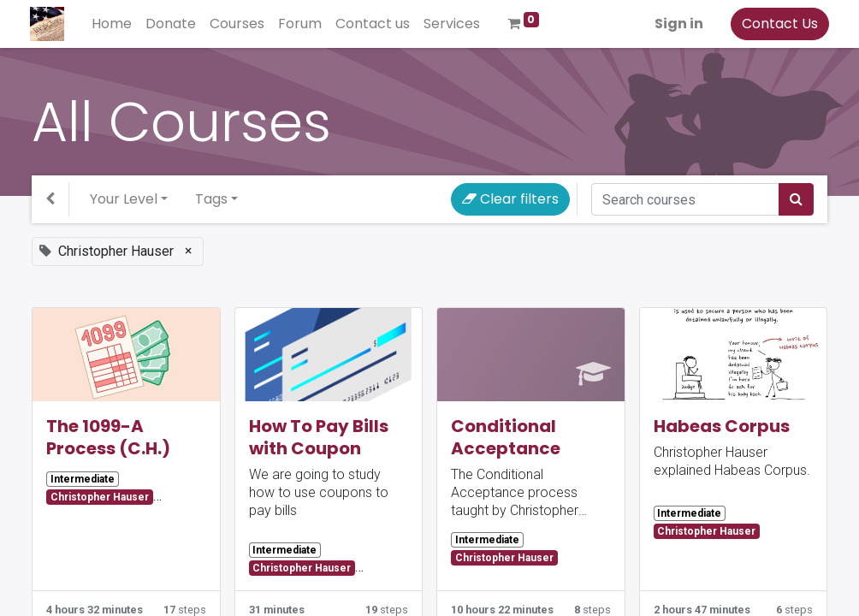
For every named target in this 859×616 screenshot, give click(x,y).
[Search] (796, 199)
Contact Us (778, 24)
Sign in (677, 24)
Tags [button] (211, 199)
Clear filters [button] (510, 199)
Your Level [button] (124, 199)
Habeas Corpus (722, 426)
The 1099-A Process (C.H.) (108, 437)
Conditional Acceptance (506, 437)
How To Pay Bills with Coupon (319, 437)
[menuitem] (113, 24)
